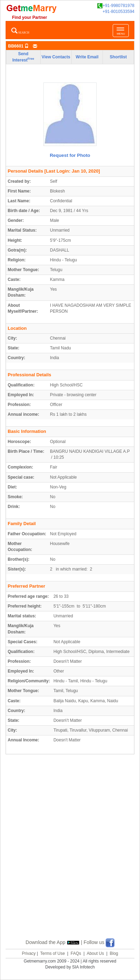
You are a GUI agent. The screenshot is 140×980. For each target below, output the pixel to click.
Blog (114, 953)
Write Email (87, 57)
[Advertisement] (70, 855)
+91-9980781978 (116, 6)
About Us (95, 953)
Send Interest (23, 57)
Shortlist (118, 57)
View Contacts (56, 57)
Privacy (29, 953)
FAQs (76, 953)
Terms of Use (53, 953)
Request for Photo (70, 155)
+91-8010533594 (118, 12)
